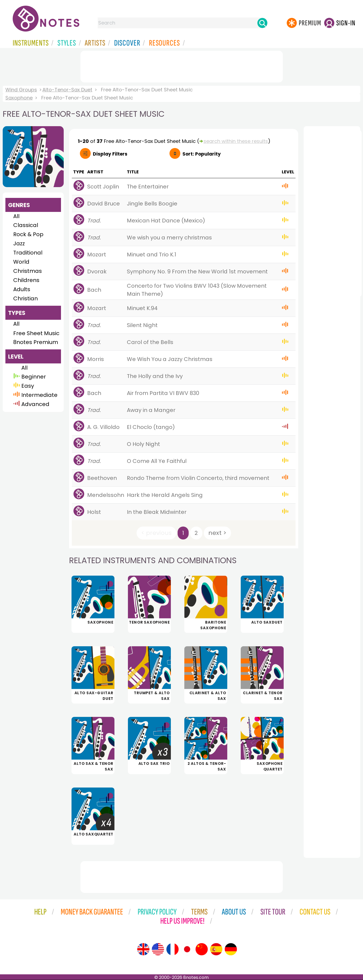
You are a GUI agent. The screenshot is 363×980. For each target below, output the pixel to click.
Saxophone (19, 98)
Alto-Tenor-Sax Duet (67, 90)
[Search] (262, 23)
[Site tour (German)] (231, 949)
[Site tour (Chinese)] (202, 949)
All (16, 216)
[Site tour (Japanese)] (187, 949)
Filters (110, 154)
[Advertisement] (182, 66)
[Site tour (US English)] (158, 949)
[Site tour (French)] (172, 949)
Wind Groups (21, 90)
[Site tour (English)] (143, 949)
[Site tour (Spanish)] (216, 949)
